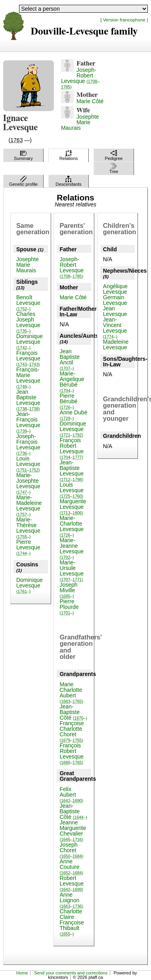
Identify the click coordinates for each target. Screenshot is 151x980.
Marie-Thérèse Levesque (28, 528)
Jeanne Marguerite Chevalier (73, 831)
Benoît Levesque (28, 303)
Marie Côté (90, 101)
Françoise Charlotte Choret (72, 731)
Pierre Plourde (69, 607)
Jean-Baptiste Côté (73, 712)
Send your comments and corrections (71, 973)
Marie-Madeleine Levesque (29, 505)
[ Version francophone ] (124, 20)
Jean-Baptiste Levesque (72, 471)
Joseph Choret (71, 850)
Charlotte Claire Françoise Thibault (72, 922)
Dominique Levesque (30, 342)
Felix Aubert (71, 794)
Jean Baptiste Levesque (28, 400)
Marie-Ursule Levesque (72, 571)
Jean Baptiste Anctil (70, 359)
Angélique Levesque (115, 289)
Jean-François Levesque (28, 422)
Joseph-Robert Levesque (80, 78)
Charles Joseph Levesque (28, 322)
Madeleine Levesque (116, 345)
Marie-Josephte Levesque (28, 483)
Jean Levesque (115, 311)
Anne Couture (71, 867)
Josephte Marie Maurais (80, 122)
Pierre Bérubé (68, 401)
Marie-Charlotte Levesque (72, 526)
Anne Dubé (73, 415)
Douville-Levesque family (84, 32)
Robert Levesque (72, 883)
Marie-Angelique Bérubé (72, 382)
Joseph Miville (68, 590)
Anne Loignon (71, 900)
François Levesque (28, 358)
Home (22, 973)
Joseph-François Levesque (28, 444)
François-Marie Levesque (28, 378)
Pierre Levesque (28, 547)
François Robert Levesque (72, 448)
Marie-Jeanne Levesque (72, 548)
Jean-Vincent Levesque (115, 328)
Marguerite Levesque (73, 507)
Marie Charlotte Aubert (71, 692)
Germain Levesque (115, 300)
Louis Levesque (28, 464)
